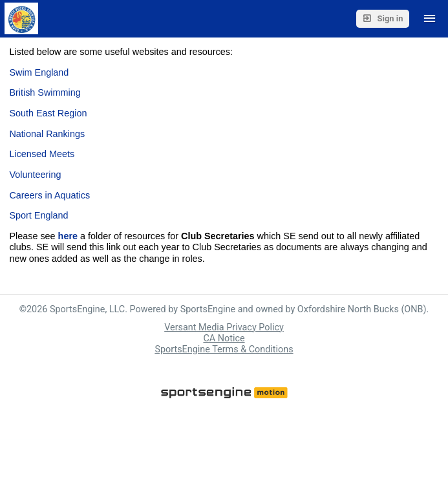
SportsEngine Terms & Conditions (224, 349)
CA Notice (224, 338)
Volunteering (36, 175)
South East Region (48, 113)
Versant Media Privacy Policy (224, 327)
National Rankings (47, 134)
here (68, 236)
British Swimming (45, 92)
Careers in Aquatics (49, 195)
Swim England (39, 72)
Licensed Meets (42, 154)
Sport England (40, 215)
